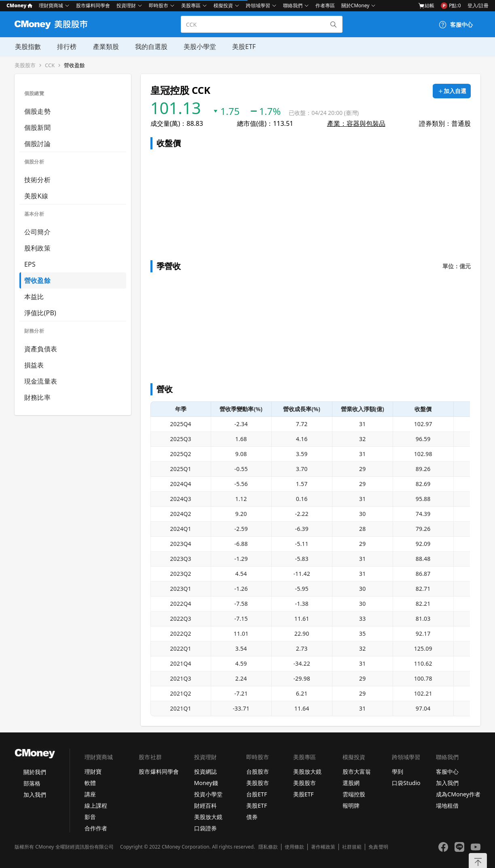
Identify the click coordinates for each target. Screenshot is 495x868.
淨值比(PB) (40, 313)
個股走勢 (37, 111)
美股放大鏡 (208, 817)
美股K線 (36, 196)
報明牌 (351, 805)
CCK (50, 65)
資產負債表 (41, 349)
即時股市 (159, 5)
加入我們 (35, 795)
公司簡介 (37, 232)
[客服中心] (456, 25)
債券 (252, 817)
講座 (90, 794)
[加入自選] (452, 91)
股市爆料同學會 (93, 5)
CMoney (19, 5)
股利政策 (37, 248)
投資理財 (126, 5)
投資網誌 (205, 771)
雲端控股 (354, 794)
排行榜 (66, 47)
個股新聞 (37, 127)
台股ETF (257, 794)
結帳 (426, 6)
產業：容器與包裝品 (356, 123)
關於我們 (35, 772)
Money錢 (206, 783)
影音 (90, 817)
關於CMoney (355, 5)
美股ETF (243, 47)
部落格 (32, 783)
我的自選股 (150, 47)
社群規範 (352, 847)
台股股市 (258, 771)
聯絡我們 (293, 5)
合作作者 (96, 828)
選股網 (351, 783)
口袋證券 (205, 828)
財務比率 (37, 397)
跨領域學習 (258, 5)
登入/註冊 (478, 5)
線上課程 (96, 805)
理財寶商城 (51, 5)
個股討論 (37, 144)
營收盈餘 (74, 65)
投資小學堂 (208, 794)
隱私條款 (268, 847)
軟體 (90, 783)
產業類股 (105, 47)
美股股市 (25, 65)
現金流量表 (41, 381)
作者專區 (325, 5)
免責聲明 (378, 847)
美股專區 (191, 5)
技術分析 (37, 180)
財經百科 (205, 805)
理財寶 (93, 771)
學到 (398, 771)
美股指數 (27, 47)
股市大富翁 (357, 771)
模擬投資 (223, 5)
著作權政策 (323, 847)
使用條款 (294, 847)
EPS (30, 264)
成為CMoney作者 (458, 794)
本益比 (34, 297)
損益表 (34, 365)
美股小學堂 (199, 47)
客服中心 (447, 771)
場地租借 (447, 805)
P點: (451, 6)
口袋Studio (406, 783)
